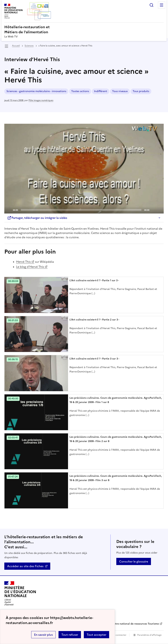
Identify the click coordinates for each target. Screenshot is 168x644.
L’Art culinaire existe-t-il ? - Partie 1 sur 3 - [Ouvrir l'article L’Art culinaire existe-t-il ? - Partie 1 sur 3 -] (94, 280)
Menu (162, 5)
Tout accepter (96, 635)
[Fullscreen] (159, 210)
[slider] (81, 210)
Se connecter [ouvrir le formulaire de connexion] (119, 635)
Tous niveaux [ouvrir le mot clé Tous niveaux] (120, 91)
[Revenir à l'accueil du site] (20, 593)
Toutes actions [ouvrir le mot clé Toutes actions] (80, 91)
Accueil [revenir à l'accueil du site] (16, 46)
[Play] (84, 169)
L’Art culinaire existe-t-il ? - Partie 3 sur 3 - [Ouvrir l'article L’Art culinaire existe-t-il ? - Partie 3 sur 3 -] (94, 359)
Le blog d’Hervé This (30, 267)
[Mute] (153, 210)
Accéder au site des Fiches (25, 566)
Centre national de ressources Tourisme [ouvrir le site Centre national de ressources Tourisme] (135, 624)
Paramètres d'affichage (149, 635)
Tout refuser (70, 635)
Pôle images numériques (41, 100)
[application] (84, 169)
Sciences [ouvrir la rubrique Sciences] (29, 46)
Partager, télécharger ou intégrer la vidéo (37, 218)
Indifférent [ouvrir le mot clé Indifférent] (101, 91)
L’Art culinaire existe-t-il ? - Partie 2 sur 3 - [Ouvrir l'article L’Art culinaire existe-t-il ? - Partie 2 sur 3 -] (94, 320)
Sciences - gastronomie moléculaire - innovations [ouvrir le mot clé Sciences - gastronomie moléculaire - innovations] (36, 91)
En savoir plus (43, 635)
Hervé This (23, 262)
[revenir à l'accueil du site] (84, 29)
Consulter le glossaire (134, 561)
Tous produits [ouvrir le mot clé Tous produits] (141, 91)
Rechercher (151, 5)
